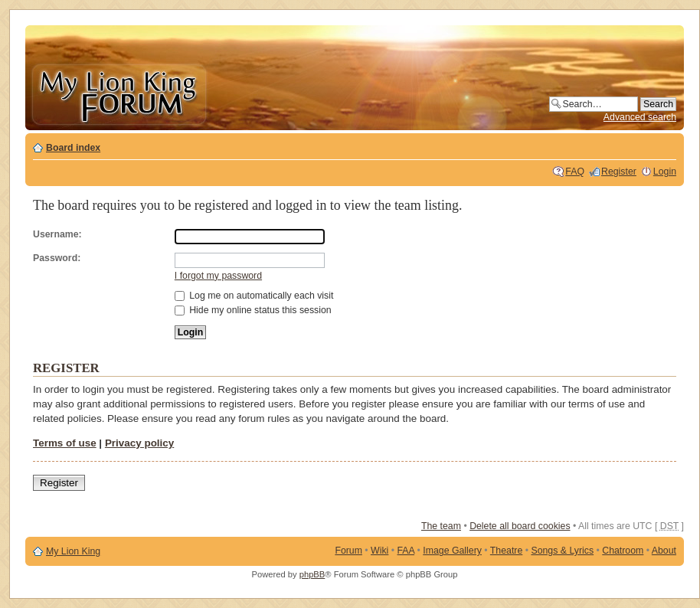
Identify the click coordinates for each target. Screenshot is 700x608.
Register (619, 172)
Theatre (506, 551)
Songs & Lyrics (562, 551)
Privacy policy (139, 443)
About (664, 551)
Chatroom (623, 551)
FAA (406, 551)
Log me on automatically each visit (254, 296)
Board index (73, 148)
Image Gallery (452, 551)
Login (665, 172)
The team (441, 526)
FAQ (575, 172)
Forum (348, 551)
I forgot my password (218, 276)
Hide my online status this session (253, 310)
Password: (57, 258)
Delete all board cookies (520, 526)
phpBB (312, 574)
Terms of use (65, 443)
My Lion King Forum (119, 93)
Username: (57, 234)
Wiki (379, 551)
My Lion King (73, 551)
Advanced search (640, 117)
